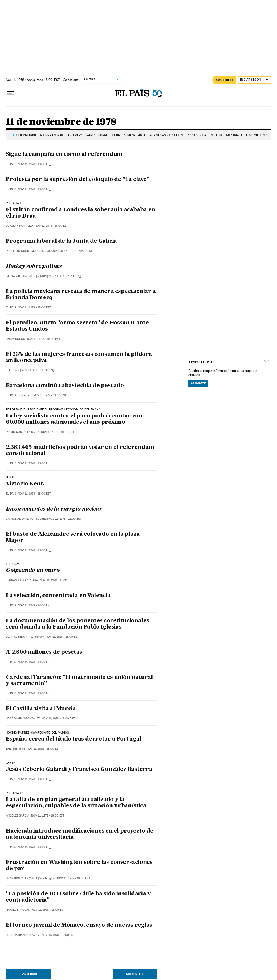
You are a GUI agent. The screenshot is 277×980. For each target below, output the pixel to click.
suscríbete (225, 80)
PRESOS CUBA (197, 135)
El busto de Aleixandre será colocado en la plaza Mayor (73, 537)
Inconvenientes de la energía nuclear (54, 509)
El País (11, 164)
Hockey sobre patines (34, 267)
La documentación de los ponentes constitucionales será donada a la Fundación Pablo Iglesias (78, 624)
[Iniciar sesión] (254, 80)
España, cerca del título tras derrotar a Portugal (74, 739)
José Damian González (23, 718)
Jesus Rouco (16, 339)
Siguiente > (135, 974)
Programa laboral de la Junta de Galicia (61, 241)
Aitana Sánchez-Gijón (166, 135)
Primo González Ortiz (23, 432)
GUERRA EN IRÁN (52, 135)
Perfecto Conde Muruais (25, 251)
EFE (8, 370)
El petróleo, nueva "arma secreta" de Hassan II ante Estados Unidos (77, 326)
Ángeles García (18, 816)
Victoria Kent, (25, 484)
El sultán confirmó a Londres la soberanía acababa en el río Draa (81, 213)
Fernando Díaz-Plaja (22, 580)
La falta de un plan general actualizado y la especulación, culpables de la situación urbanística (76, 803)
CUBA (116, 135)
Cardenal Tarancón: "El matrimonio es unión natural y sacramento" (79, 681)
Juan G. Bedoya (17, 637)
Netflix (216, 135)
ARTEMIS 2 (75, 135)
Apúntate (198, 383)
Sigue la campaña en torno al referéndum (64, 154)
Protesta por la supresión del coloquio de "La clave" (78, 180)
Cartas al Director (21, 276)
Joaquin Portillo (19, 226)
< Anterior (28, 974)
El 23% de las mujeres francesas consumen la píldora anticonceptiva (79, 358)
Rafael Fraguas (18, 910)
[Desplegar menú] (10, 93)
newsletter (200, 362)
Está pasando (26, 135)
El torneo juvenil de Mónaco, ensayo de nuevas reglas (79, 925)
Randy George (97, 135)
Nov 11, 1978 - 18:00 (34, 164)
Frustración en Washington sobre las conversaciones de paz (79, 866)
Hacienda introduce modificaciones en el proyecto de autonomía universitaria (80, 834)
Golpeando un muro (33, 571)
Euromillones (257, 135)
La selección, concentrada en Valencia (58, 596)
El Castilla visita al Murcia (41, 709)
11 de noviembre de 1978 (61, 122)
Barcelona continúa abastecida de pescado (65, 386)
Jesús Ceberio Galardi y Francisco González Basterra (79, 769)
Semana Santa (135, 135)
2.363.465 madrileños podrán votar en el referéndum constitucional (80, 451)
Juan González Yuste (22, 878)
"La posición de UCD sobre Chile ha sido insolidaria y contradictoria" (78, 897)
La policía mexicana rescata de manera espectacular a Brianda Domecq (81, 295)
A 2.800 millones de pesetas (44, 652)
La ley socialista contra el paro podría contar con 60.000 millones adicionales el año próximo (74, 419)
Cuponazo (234, 135)
